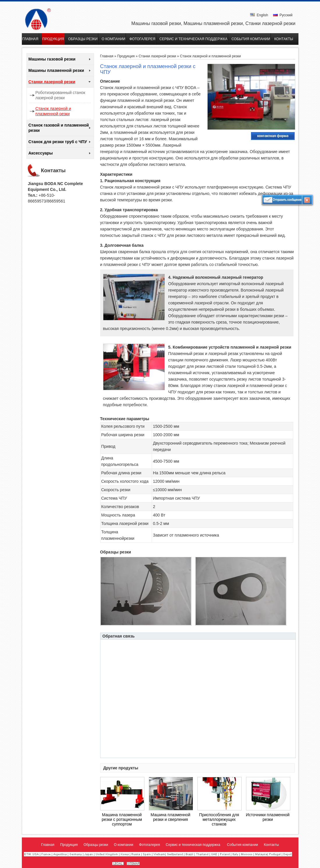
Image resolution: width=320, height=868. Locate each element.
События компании (243, 845)
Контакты (53, 171)
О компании (123, 845)
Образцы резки (96, 845)
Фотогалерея (149, 845)
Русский (283, 15)
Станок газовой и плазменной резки (59, 128)
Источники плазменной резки (268, 817)
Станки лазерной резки (52, 82)
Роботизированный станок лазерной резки (60, 95)
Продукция (126, 56)
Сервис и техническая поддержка (193, 845)
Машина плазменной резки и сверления (170, 817)
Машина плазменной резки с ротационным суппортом (122, 819)
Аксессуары (41, 153)
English (259, 15)
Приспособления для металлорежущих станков (219, 819)
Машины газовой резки (52, 59)
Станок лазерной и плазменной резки (53, 111)
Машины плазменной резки (56, 70)
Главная (107, 56)
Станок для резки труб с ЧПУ (58, 142)
